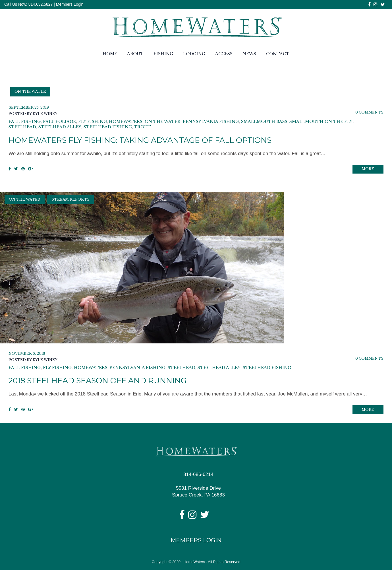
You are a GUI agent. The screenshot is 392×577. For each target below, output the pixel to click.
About (135, 55)
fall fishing (25, 122)
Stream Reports (70, 203)
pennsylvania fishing (211, 122)
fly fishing (93, 122)
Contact (278, 55)
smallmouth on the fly (321, 122)
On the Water (30, 92)
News (249, 55)
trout (142, 128)
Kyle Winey (45, 115)
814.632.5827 (40, 4)
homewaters (126, 122)
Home (110, 55)
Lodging (194, 55)
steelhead (22, 128)
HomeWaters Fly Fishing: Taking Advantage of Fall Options (158, 141)
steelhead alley (60, 128)
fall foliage (59, 122)
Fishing (163, 55)
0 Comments (369, 113)
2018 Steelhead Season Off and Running (109, 384)
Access (224, 55)
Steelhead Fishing (108, 128)
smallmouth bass (264, 122)
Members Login (70, 4)
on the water (163, 122)
